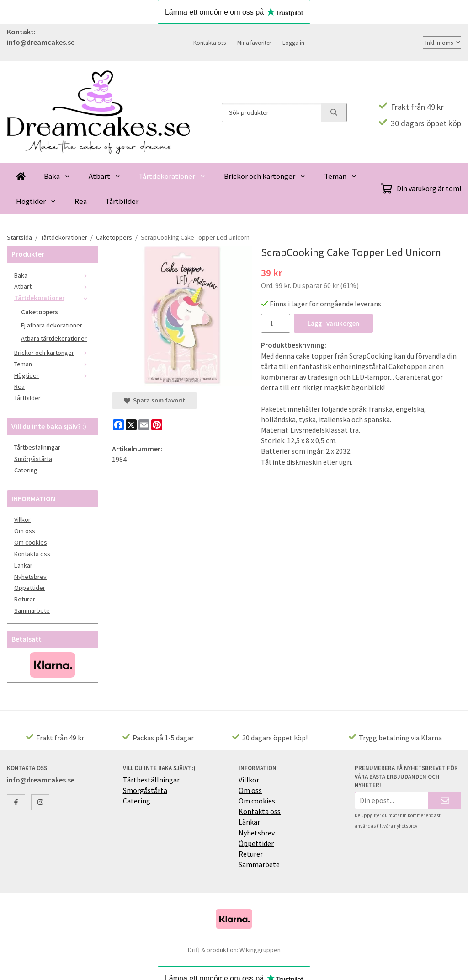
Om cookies (31, 542)
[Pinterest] (157, 425)
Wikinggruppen (260, 950)
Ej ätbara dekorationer (52, 325)
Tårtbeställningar (37, 447)
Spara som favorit (154, 400)
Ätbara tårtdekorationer (54, 338)
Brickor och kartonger (265, 176)
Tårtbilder (122, 201)
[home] (21, 176)
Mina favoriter (254, 43)
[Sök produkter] (271, 112)
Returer (25, 599)
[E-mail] (144, 425)
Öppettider (30, 588)
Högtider (36, 201)
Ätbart (105, 176)
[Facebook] (118, 425)
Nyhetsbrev (30, 577)
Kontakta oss (210, 43)
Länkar (23, 565)
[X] (131, 425)
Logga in (293, 43)
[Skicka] (445, 801)
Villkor (22, 519)
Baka (57, 176)
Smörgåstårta (33, 459)
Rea (81, 201)
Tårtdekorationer (172, 176)
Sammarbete (32, 610)
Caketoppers (40, 312)
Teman (340, 176)
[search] (334, 112)
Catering (26, 470)
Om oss (25, 531)
